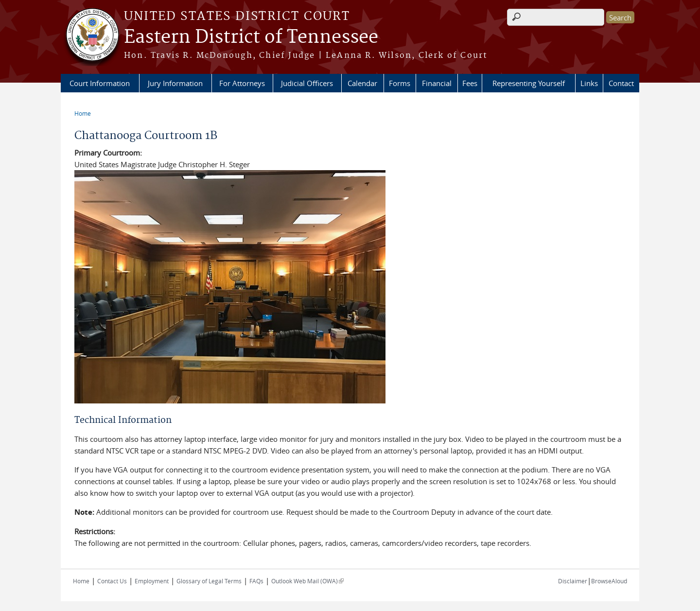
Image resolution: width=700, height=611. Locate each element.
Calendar (362, 83)
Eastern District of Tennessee (251, 37)
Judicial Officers (307, 83)
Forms (400, 83)
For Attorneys (242, 83)
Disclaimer (573, 581)
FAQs (256, 581)
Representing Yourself (529, 83)
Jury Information (175, 83)
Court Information (100, 83)
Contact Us (112, 581)
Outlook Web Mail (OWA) (307, 581)
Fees (470, 83)
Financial (437, 83)
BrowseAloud (609, 581)
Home (83, 113)
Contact (621, 83)
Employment (152, 581)
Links (589, 83)
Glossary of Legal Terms (209, 581)
